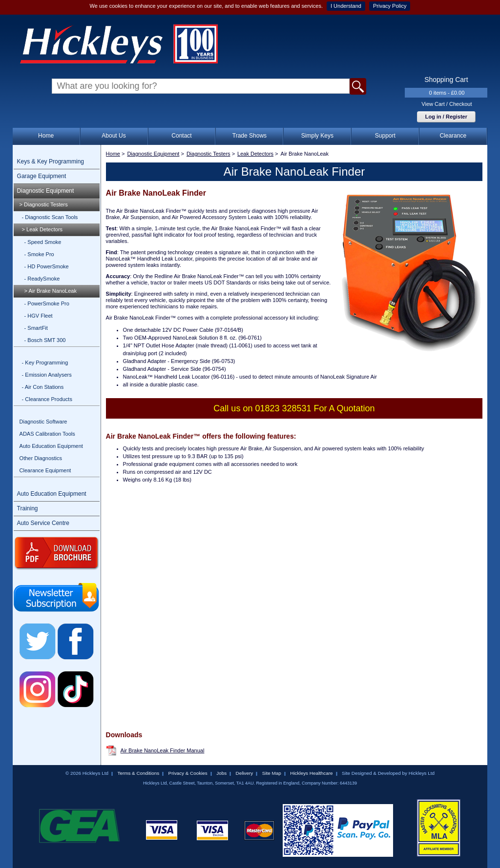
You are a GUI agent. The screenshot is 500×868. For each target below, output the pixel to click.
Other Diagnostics (41, 458)
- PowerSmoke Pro (47, 303)
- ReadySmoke (42, 279)
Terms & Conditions (138, 773)
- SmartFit (36, 328)
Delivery (245, 773)
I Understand (346, 6)
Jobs (221, 773)
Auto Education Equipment (51, 446)
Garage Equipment (42, 176)
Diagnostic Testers (208, 154)
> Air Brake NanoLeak (51, 291)
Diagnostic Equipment (46, 191)
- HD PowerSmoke (47, 266)
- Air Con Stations (43, 387)
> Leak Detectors (42, 229)
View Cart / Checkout (447, 104)
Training (28, 508)
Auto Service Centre (43, 523)
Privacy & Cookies (188, 773)
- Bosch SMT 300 (45, 340)
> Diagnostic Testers (44, 204)
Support (385, 136)
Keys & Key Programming (51, 161)
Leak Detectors (255, 154)
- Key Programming (45, 363)
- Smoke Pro (39, 254)
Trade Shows (250, 136)
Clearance (453, 136)
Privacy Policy (390, 6)
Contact (181, 136)
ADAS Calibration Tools (47, 434)
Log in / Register (446, 117)
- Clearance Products (47, 399)
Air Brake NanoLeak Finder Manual (163, 750)
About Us (114, 136)
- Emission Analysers (47, 375)
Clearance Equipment (45, 470)
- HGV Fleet (39, 316)
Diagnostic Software (43, 422)
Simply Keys (317, 136)
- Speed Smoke (43, 242)
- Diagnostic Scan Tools (50, 217)
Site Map (272, 773)
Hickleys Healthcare (311, 773)
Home (46, 136)
